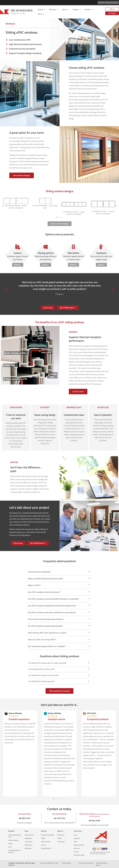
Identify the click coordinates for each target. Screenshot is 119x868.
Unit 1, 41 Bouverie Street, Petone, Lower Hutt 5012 (59, 823)
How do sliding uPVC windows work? (42, 669)
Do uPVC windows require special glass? (45, 626)
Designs (77, 9)
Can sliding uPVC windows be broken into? (44, 675)
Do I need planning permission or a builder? (47, 646)
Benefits (89, 9)
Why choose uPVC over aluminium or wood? (47, 633)
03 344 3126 (94, 821)
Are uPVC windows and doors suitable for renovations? (52, 612)
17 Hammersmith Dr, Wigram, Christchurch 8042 (94, 825)
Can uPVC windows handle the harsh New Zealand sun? (52, 606)
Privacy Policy (66, 863)
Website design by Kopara (102, 864)
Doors (66, 9)
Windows (54, 9)
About (41, 14)
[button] (3, 206)
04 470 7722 (59, 818)
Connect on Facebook (86, 863)
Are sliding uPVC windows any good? (42, 681)
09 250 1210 (25, 818)
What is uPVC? (34, 585)
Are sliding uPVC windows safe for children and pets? (47, 663)
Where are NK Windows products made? (46, 579)
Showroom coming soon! (25, 823)
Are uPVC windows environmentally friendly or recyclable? (53, 599)
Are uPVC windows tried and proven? (44, 592)
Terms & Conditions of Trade (49, 863)
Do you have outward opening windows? (46, 619)
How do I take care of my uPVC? (42, 639)
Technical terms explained (39, 572)
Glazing (42, 9)
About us (60, 831)
